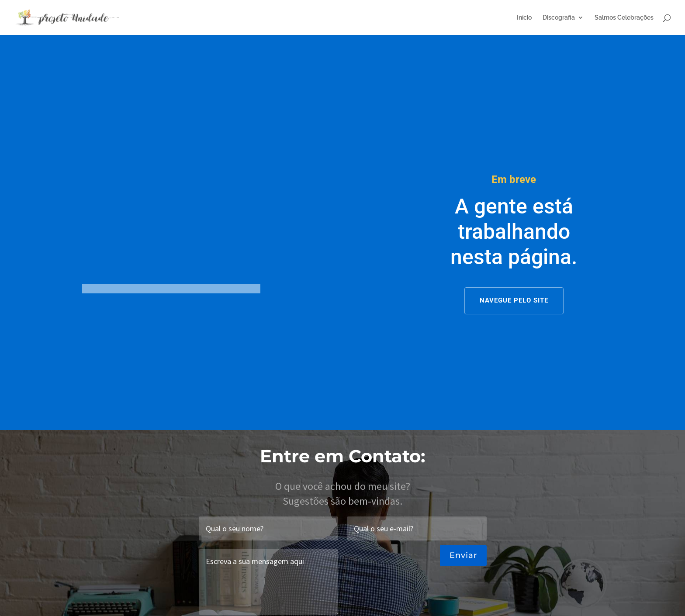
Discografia (559, 18)
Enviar (463, 555)
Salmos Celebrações (624, 18)
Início (524, 18)
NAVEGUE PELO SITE (514, 300)
